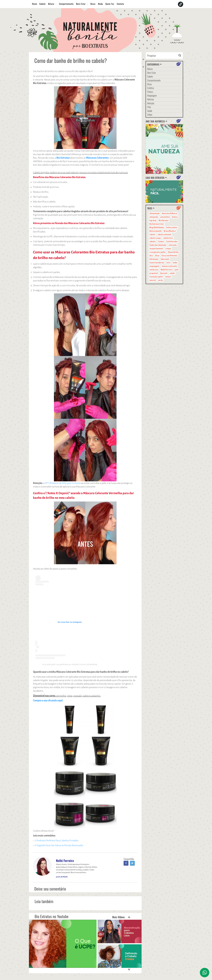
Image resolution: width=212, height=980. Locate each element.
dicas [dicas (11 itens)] (157, 256)
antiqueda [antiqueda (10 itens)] (154, 217)
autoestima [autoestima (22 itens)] (165, 217)
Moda (100, 4)
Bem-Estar (81, 4)
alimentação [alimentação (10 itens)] (155, 213)
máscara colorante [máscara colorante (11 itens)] (169, 266)
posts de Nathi (62, 877)
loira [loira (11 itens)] (168, 263)
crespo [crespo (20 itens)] (168, 249)
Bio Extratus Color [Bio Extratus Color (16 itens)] (157, 224)
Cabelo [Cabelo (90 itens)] (152, 235)
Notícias (151, 99)
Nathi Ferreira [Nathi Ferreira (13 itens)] (167, 270)
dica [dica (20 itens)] (151, 256)
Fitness (150, 92)
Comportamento (66, 4)
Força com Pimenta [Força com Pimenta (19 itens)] (169, 256)
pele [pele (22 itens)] (177, 270)
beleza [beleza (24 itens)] (175, 217)
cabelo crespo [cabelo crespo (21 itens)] (155, 238)
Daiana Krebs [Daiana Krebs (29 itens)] (173, 252)
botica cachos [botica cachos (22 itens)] (172, 228)
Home (35, 4)
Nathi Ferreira (65, 860)
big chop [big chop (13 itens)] (153, 221)
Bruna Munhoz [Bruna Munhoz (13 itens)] (170, 231)
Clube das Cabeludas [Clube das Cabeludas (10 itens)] (158, 245)
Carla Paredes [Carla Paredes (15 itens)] (172, 242)
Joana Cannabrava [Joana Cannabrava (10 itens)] (157, 263)
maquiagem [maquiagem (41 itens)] (154, 266)
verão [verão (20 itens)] (160, 280)
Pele (149, 107)
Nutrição (151, 103)
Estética (151, 88)
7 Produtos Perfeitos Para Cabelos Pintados (57, 840)
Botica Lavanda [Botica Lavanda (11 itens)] (155, 231)
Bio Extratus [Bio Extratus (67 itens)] (164, 221)
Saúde (150, 111)
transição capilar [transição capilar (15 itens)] (156, 277)
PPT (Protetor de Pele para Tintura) (63, 483)
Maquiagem (152, 95)
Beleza (51, 4)
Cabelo (42, 4)
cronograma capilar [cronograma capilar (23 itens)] (158, 252)
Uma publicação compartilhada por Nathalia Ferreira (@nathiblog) (70, 664)
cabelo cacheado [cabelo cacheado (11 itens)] (164, 235)
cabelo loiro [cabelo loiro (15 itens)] (168, 238)
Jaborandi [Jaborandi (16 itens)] (165, 259)
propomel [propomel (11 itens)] (154, 273)
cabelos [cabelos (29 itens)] (153, 242)
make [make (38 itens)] (175, 263)
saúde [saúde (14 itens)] (172, 273)
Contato (120, 4)
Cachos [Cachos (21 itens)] (161, 242)
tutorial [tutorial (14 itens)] (153, 280)
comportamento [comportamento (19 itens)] (156, 249)
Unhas (150, 115)
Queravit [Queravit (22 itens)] (164, 273)
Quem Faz (110, 4)
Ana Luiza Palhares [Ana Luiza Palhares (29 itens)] (170, 213)
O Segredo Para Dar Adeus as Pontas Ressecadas (59, 845)
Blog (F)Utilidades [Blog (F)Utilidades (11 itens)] (157, 228)
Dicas (93, 4)
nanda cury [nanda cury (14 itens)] (154, 270)
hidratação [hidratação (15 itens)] (154, 259)
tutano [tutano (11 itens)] (168, 277)
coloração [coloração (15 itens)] (173, 245)
